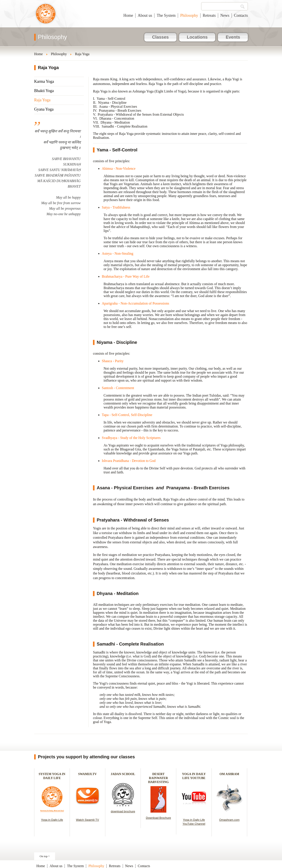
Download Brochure (158, 818)
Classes (160, 37)
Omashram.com (229, 820)
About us (145, 15)
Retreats (209, 15)
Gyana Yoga (44, 109)
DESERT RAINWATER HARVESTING (158, 778)
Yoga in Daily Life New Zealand (46, 16)
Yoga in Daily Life (52, 820)
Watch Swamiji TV (88, 820)
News (225, 15)
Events (233, 37)
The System (166, 15)
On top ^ (45, 856)
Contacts (241, 15)
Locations (197, 37)
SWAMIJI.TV (87, 774)
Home (128, 15)
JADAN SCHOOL (123, 774)
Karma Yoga (44, 81)
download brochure (123, 811)
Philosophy (189, 15)
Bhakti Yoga (44, 91)
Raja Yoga (42, 100)
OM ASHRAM (229, 774)
